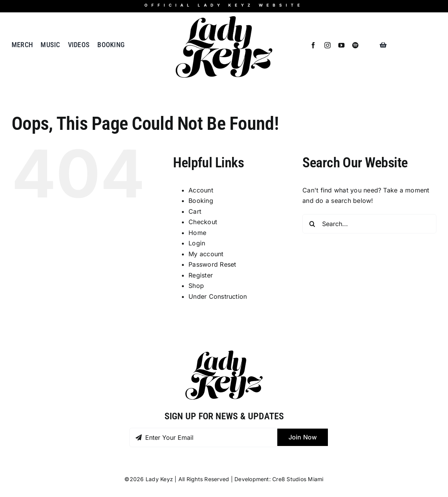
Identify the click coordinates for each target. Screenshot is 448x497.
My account (206, 254)
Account (201, 190)
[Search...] (369, 224)
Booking (201, 201)
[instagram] (328, 45)
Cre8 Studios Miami (298, 479)
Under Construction (218, 296)
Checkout (203, 222)
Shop (196, 286)
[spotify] (355, 45)
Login (197, 243)
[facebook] (313, 45)
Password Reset (212, 264)
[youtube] (341, 45)
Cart (195, 211)
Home (197, 233)
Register (201, 275)
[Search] (312, 224)
